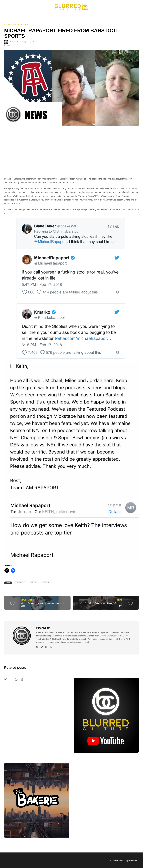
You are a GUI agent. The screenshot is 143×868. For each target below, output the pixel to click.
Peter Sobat (14, 42)
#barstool (21, 583)
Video (28, 25)
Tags (8, 583)
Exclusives (10, 25)
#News (34, 583)
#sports (46, 583)
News (21, 25)
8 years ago (23, 42)
